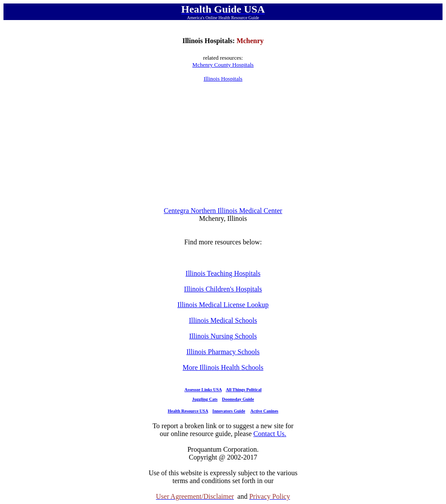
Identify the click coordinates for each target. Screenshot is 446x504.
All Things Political (243, 390)
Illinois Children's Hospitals (223, 289)
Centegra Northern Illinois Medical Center (223, 211)
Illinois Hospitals (223, 79)
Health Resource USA (188, 411)
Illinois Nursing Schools (223, 336)
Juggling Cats (205, 399)
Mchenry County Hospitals (223, 65)
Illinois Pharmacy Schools (223, 352)
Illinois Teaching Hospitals (223, 273)
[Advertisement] (223, 145)
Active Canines (264, 411)
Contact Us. (270, 434)
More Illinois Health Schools (223, 367)
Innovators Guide (229, 411)
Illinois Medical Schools (223, 320)
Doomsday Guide (238, 399)
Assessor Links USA (203, 390)
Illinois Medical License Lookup (223, 305)
